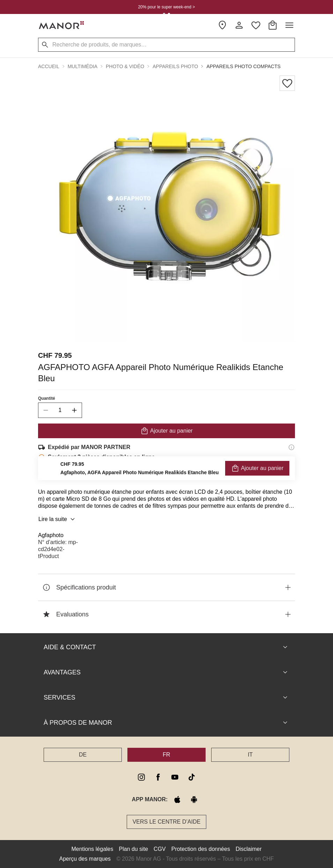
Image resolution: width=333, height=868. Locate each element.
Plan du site (134, 849)
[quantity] (60, 410)
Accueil (49, 66)
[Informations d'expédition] (291, 447)
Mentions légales (92, 849)
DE (83, 755)
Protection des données (201, 849)
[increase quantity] (74, 410)
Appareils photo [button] (175, 66)
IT (250, 755)
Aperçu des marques (85, 859)
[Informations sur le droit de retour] (291, 477)
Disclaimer (249, 849)
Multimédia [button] (83, 66)
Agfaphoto (51, 535)
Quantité (47, 398)
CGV (160, 849)
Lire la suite (58, 519)
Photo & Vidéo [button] (125, 66)
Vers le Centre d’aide (167, 822)
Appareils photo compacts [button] (243, 66)
